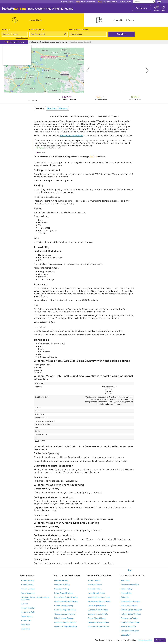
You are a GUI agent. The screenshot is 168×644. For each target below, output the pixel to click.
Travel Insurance (28, 593)
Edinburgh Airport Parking (65, 622)
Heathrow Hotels (95, 585)
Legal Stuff (125, 635)
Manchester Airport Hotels (99, 597)
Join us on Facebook (129, 606)
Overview (40, 108)
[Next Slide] (147, 70)
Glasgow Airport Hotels (98, 614)
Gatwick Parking (61, 581)
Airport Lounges (28, 589)
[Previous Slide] (87, 70)
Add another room (22, 38)
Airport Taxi (26, 621)
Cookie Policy (126, 589)
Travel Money (27, 616)
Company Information (130, 631)
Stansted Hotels (94, 589)
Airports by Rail (28, 612)
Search (120, 34)
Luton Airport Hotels (96, 593)
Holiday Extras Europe (130, 622)
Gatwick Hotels (94, 581)
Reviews (63, 108)
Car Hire (25, 604)
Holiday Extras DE (128, 627)
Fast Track (25, 625)
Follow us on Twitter (130, 618)
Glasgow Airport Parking (65, 614)
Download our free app (130, 601)
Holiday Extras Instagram (131, 610)
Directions (52, 108)
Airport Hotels (27, 585)
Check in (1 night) (37, 29)
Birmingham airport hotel (71, 136)
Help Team (125, 581)
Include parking (79, 29)
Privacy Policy (127, 593)
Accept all (160, 640)
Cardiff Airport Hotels (97, 606)
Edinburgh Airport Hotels (98, 622)
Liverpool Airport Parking (65, 610)
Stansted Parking (62, 589)
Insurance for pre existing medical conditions (35, 598)
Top (131, 570)
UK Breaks (26, 629)
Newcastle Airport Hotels (98, 627)
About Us (125, 597)
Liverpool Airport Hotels (98, 610)
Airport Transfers (28, 608)
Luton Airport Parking (63, 593)
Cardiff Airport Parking (64, 606)
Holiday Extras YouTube (131, 614)
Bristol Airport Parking (64, 618)
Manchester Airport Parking (66, 597)
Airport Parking (28, 581)
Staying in (6, 29)
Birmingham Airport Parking (66, 601)
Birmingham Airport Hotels (99, 601)
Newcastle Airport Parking (66, 627)
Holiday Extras (14, 9)
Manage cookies (145, 640)
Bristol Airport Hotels (97, 618)
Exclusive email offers (130, 585)
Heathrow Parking (62, 585)
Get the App (142, 8)
